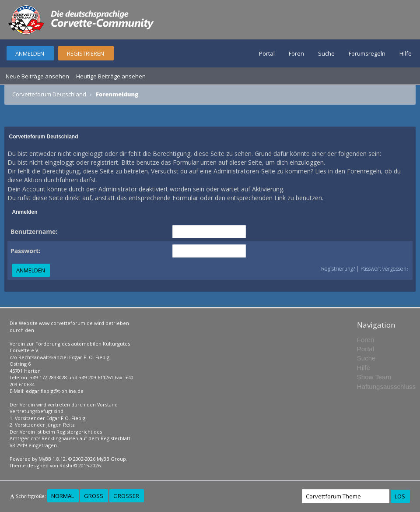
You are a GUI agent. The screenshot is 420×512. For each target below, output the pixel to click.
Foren (296, 53)
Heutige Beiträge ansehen (111, 76)
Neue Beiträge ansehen (37, 76)
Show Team (374, 377)
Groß (94, 496)
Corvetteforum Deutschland (49, 94)
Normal (63, 496)
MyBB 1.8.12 (52, 459)
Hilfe (406, 53)
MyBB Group (111, 459)
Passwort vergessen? (384, 269)
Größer (126, 496)
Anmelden (30, 53)
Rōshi (66, 465)
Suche (326, 53)
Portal (267, 53)
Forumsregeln (367, 53)
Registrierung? (338, 269)
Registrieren (86, 53)
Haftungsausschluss (386, 387)
